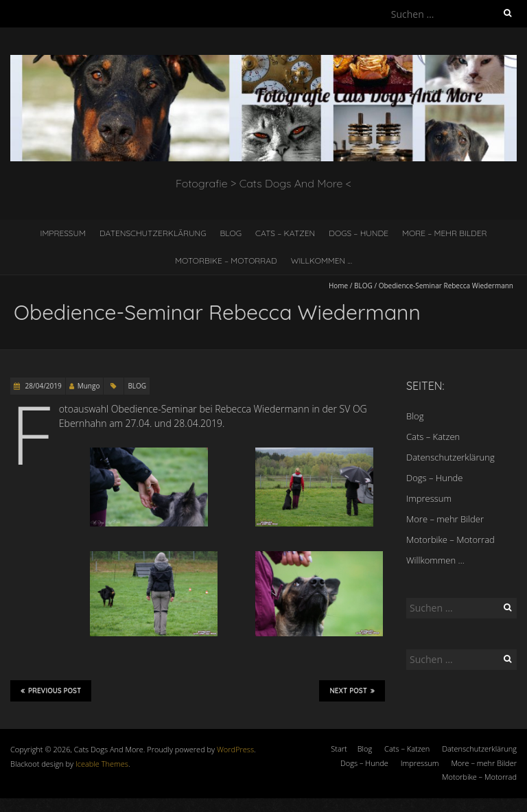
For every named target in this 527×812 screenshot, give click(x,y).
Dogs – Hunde (359, 233)
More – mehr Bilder (445, 233)
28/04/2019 (43, 386)
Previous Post (51, 691)
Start (339, 749)
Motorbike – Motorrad (226, 260)
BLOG (363, 286)
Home (338, 286)
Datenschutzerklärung (153, 233)
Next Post (352, 691)
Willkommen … (321, 260)
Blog (231, 233)
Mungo (89, 386)
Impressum (62, 233)
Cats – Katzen (285, 233)
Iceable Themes (102, 764)
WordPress (235, 749)
